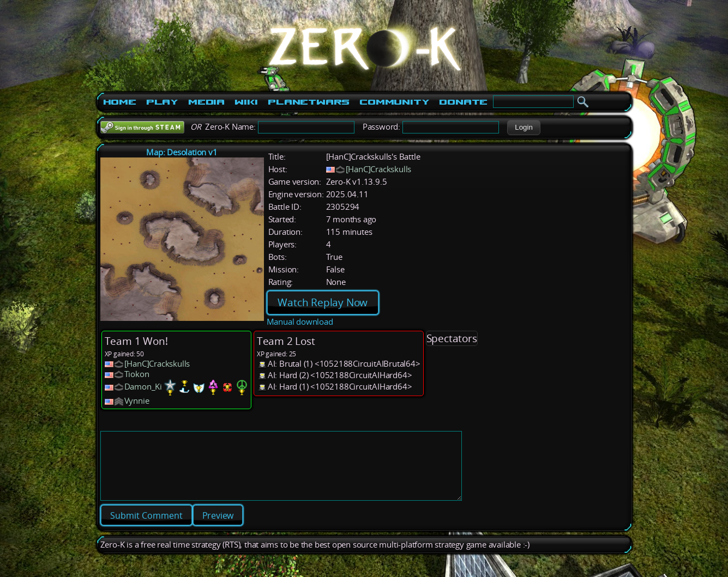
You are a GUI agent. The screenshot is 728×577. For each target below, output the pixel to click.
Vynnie (137, 401)
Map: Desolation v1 (182, 152)
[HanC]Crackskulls (379, 169)
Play (162, 102)
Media (206, 102)
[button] (524, 127)
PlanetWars (309, 102)
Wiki (246, 102)
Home (120, 102)
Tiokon (137, 374)
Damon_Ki (143, 387)
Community (394, 102)
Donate (463, 102)
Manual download (300, 322)
